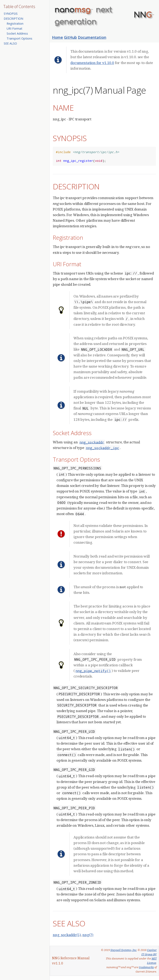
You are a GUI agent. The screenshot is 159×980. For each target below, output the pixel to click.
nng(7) (88, 935)
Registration (15, 24)
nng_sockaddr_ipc (102, 448)
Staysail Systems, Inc (123, 950)
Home (57, 37)
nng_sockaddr (92, 442)
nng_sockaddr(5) (67, 935)
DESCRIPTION (13, 19)
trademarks (146, 967)
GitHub (70, 37)
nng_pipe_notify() (93, 671)
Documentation (92, 37)
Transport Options (19, 38)
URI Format (14, 28)
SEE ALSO (10, 43)
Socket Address (17, 33)
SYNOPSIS (11, 14)
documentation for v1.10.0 (92, 63)
